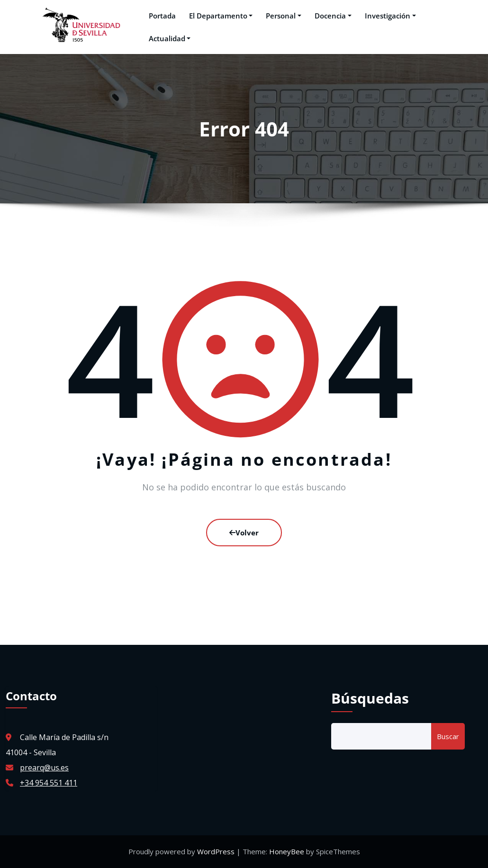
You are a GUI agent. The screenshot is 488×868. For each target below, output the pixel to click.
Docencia (331, 16)
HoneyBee (287, 851)
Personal (282, 16)
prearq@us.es (44, 768)
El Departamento (219, 16)
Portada (160, 16)
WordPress (217, 851)
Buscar (448, 736)
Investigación (389, 16)
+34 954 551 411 (49, 783)
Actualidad (168, 38)
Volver (244, 533)
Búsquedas (370, 698)
